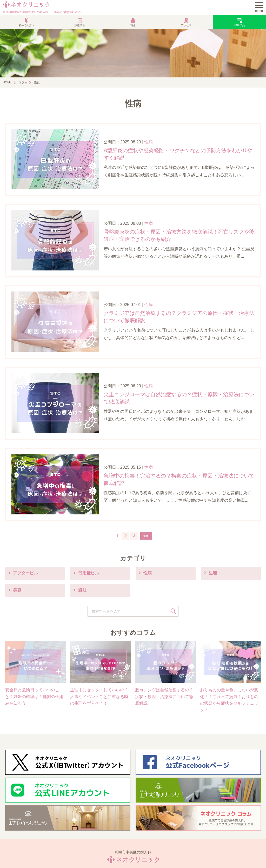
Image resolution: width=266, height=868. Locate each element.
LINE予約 (239, 25)
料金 (133, 25)
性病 (133, 136)
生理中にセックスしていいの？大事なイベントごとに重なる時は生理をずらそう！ (99, 637)
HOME (7, 82)
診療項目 (80, 25)
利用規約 (98, 850)
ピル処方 (145, 819)
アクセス (186, 25)
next (146, 476)
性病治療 (18, 827)
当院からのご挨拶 (26, 819)
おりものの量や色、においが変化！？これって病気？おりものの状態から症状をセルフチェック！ (229, 640)
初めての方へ (26, 25)
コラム (23, 82)
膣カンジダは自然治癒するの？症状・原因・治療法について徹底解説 (164, 637)
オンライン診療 (88, 827)
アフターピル (25, 513)
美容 (17, 530)
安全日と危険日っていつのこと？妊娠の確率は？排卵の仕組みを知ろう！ (34, 637)
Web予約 (210, 827)
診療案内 (82, 819)
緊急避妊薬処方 (216, 819)
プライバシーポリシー (129, 850)
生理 (213, 513)
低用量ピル (89, 513)
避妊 (82, 530)
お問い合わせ (164, 850)
